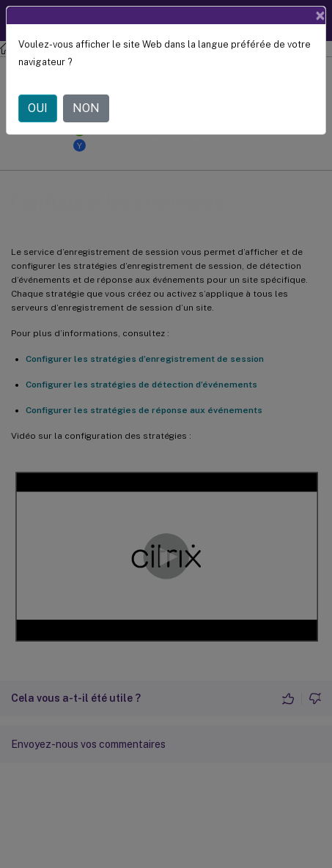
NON (86, 108)
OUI (38, 108)
